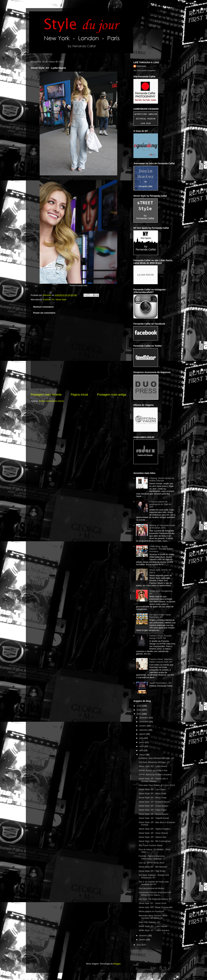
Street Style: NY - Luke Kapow (153, 926)
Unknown (141, 66)
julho (142, 738)
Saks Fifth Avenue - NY (149, 922)
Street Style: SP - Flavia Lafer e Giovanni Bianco (153, 780)
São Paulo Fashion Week (150, 845)
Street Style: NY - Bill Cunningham (155, 841)
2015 (139, 706)
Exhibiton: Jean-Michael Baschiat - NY (156, 758)
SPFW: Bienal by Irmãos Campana (155, 775)
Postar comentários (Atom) (52, 401)
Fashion (47, 300)
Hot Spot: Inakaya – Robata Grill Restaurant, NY (154, 876)
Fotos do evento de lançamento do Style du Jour (160, 504)
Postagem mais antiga (112, 395)
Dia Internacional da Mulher (151, 888)
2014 (139, 710)
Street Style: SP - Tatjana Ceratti (154, 818)
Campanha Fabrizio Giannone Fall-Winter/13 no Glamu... (155, 894)
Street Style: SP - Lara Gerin (152, 789)
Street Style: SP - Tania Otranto (153, 833)
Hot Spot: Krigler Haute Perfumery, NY (160, 616)
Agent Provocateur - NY (160, 683)
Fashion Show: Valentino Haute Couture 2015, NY (161, 661)
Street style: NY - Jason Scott (152, 903)
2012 (139, 945)
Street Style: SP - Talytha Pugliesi (154, 829)
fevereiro (144, 935)
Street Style (61, 300)
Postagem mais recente (46, 395)
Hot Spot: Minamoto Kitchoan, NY (154, 762)
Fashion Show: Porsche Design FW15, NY (160, 637)
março (142, 755)
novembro (144, 722)
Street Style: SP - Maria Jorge (153, 798)
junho (142, 742)
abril (142, 750)
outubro (143, 726)
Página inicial (79, 395)
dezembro (144, 718)
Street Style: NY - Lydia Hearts (153, 766)
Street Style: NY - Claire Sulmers (154, 930)
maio (142, 746)
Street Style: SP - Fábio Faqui (153, 810)
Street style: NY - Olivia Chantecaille (155, 907)
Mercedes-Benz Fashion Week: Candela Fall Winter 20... (153, 917)
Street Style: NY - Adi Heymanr (153, 867)
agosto (143, 734)
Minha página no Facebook (151, 911)
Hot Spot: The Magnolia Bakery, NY (155, 899)
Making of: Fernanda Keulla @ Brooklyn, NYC (162, 527)
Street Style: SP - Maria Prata (152, 793)
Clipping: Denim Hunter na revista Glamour (162, 479)
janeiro (143, 940)
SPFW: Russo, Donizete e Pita (153, 770)
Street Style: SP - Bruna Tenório (153, 814)
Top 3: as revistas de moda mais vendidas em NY (154, 883)
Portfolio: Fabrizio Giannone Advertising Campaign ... (152, 857)
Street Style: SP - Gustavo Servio (154, 802)
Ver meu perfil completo (144, 70)
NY (53, 300)
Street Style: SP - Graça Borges (153, 806)
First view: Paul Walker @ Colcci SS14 (157, 785)
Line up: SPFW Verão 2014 (151, 863)
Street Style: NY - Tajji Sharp (152, 871)
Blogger (117, 964)
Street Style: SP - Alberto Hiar (152, 837)
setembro (144, 730)
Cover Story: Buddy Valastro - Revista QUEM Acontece (161, 549)
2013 (139, 714)
